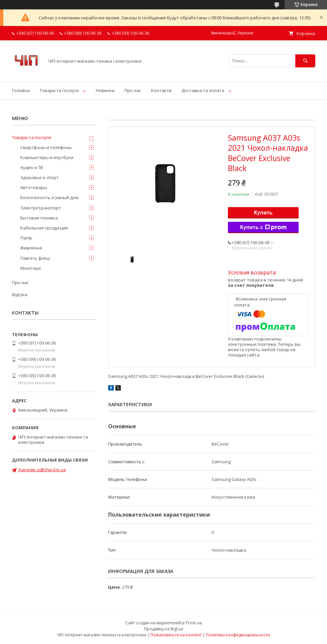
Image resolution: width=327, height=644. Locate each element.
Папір (26, 238)
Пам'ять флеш (35, 258)
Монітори (31, 268)
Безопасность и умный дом (49, 197)
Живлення (31, 248)
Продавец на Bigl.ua (164, 629)
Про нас (133, 90)
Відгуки (20, 294)
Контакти (161, 90)
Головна (21, 90)
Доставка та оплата (203, 90)
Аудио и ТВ (32, 167)
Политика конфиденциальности (238, 635)
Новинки (105, 90)
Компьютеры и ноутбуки (47, 157)
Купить (263, 213)
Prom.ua (194, 623)
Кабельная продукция (44, 228)
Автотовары (34, 187)
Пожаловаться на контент (176, 635)
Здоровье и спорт (40, 177)
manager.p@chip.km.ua (42, 470)
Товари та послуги (59, 90)
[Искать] (305, 61)
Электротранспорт (41, 208)
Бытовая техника (39, 218)
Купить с (263, 227)
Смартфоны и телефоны (46, 147)
